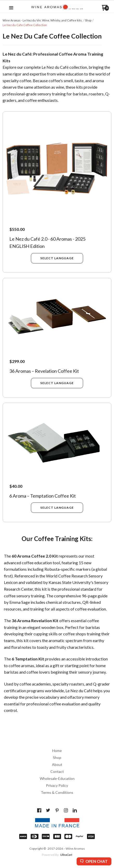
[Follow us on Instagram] (66, 810)
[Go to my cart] (105, 9)
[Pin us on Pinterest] (57, 810)
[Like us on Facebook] (39, 810)
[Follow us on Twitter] (48, 810)
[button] (11, 8)
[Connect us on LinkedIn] (75, 810)
